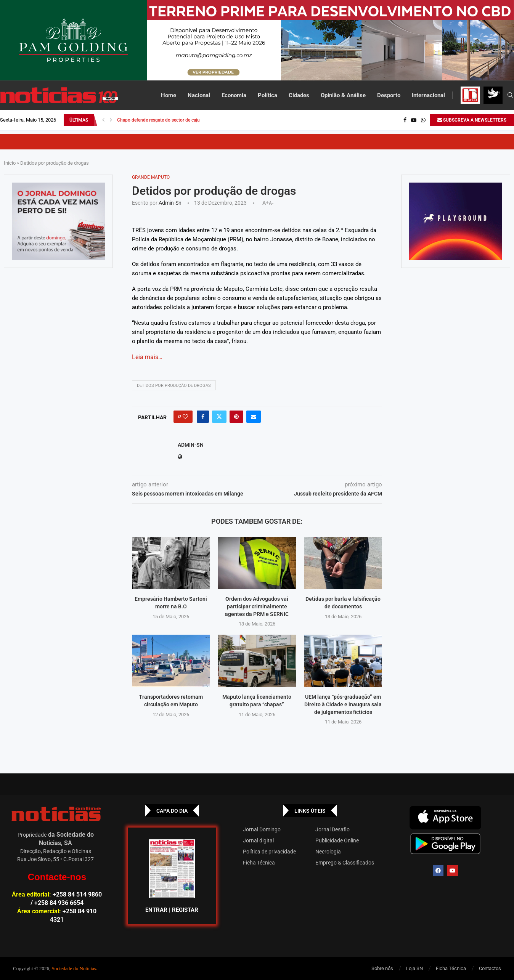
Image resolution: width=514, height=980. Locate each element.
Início (10, 163)
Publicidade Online (337, 840)
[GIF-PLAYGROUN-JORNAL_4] (456, 221)
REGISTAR (185, 910)
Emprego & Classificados (345, 863)
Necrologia (328, 852)
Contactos (490, 968)
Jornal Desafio (332, 829)
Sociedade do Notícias (74, 968)
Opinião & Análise (343, 95)
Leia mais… (147, 357)
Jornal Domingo (262, 829)
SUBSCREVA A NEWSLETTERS (472, 120)
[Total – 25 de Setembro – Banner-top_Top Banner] (257, 40)
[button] (103, 120)
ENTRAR (156, 910)
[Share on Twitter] (219, 417)
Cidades (299, 95)
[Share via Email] (254, 417)
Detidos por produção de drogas (174, 386)
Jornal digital (258, 840)
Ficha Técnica (259, 863)
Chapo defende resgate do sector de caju (158, 120)
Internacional (428, 95)
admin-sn (170, 203)
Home (169, 95)
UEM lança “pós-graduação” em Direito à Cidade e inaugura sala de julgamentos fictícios (343, 704)
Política (267, 95)
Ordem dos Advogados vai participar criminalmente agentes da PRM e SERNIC (257, 606)
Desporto (389, 95)
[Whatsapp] (423, 120)
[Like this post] (185, 417)
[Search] (510, 95)
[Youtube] (414, 120)
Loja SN (414, 968)
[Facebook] (405, 120)
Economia (234, 95)
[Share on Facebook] (203, 417)
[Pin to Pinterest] (236, 417)
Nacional (199, 95)
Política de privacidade (269, 852)
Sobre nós (382, 968)
